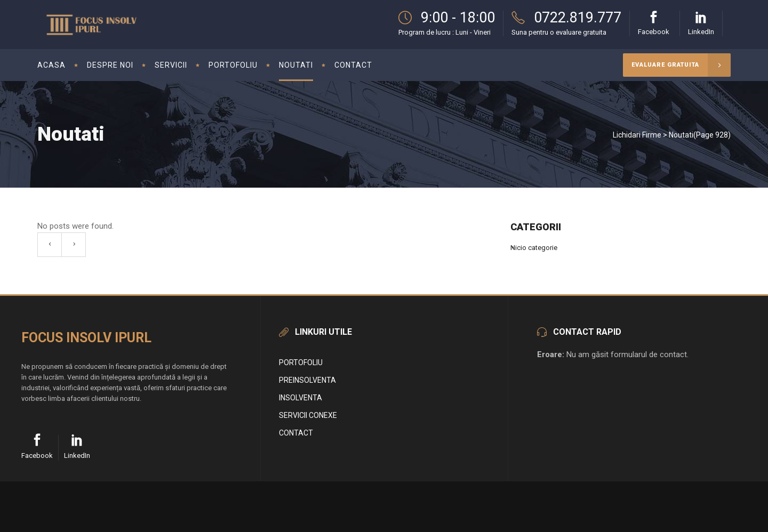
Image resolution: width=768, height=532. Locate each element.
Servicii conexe (308, 415)
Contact (296, 433)
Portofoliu (301, 362)
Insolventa (301, 398)
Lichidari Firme (637, 135)
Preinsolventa (307, 380)
